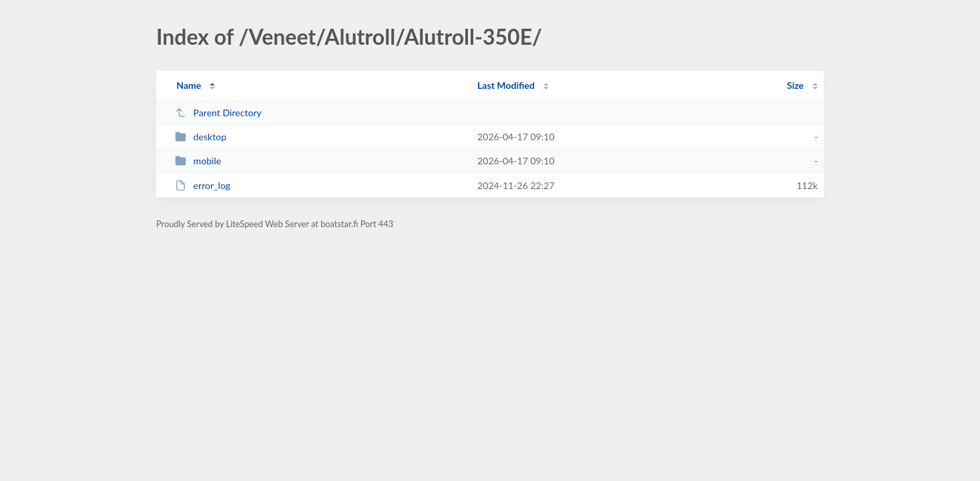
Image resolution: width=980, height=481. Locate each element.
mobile (198, 161)
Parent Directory (218, 113)
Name (189, 85)
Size (795, 85)
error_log (203, 185)
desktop (201, 137)
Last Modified (506, 85)
